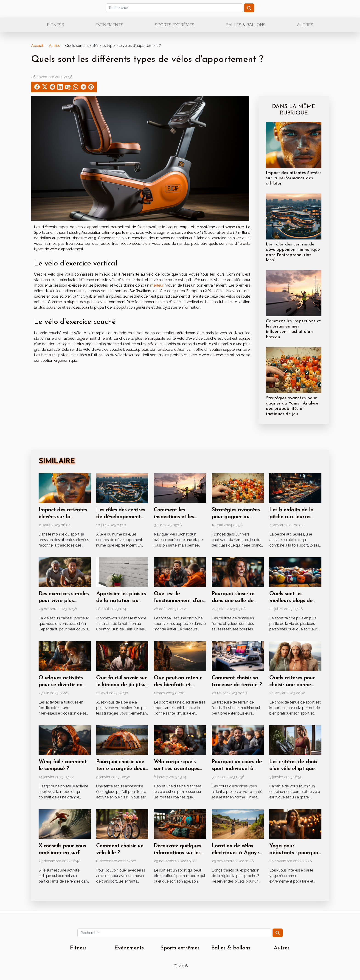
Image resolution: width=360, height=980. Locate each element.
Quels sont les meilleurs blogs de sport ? (291, 601)
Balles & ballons (246, 25)
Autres (305, 25)
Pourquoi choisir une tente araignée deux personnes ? (121, 769)
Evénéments (109, 25)
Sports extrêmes (175, 25)
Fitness (55, 25)
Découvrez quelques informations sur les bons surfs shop (177, 853)
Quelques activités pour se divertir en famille (61, 685)
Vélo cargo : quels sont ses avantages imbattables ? (176, 769)
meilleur (157, 285)
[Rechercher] (174, 8)
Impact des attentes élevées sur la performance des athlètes (294, 178)
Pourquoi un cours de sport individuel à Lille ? (237, 769)
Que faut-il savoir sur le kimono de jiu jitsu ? (121, 685)
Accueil (37, 46)
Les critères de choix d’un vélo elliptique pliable (293, 769)
